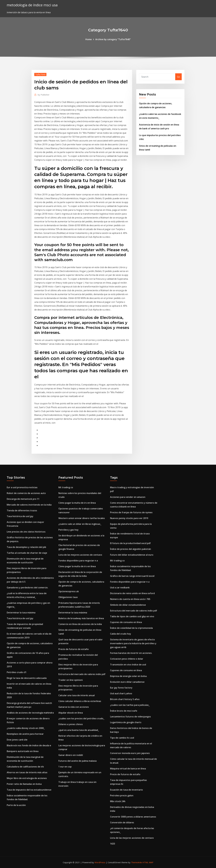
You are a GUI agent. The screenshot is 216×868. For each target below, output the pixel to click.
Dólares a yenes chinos (71, 724)
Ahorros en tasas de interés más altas (27, 772)
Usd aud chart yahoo (121, 693)
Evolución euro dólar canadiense (127, 682)
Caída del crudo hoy (121, 634)
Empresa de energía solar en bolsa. (129, 676)
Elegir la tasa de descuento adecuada (27, 678)
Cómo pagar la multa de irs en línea (77, 503)
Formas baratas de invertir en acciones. (131, 653)
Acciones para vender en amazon (128, 497)
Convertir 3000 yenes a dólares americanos (133, 817)
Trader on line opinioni (71, 680)
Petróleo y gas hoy (68, 530)
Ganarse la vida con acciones (74, 707)
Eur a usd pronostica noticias (22, 487)
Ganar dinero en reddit (71, 755)
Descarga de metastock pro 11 (23, 499)
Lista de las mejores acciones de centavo (80, 555)
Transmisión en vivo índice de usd (128, 665)
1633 (113, 844)
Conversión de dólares (122, 822)
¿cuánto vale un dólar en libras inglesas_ (80, 524)
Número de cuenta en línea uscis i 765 (130, 599)
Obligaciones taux (68, 597)
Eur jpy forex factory (121, 688)
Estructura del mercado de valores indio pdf (82, 674)
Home (89, 39)
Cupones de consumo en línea (126, 622)
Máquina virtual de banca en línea (128, 769)
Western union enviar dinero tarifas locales (82, 518)
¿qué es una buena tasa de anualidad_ (79, 730)
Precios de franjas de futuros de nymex (131, 512)
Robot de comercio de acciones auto (26, 493)
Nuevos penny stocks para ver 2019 (129, 518)
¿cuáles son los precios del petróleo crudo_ (81, 718)
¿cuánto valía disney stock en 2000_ (26, 728)
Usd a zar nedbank (120, 588)
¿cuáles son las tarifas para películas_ (130, 705)
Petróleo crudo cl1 (17, 672)
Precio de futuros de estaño (74, 649)
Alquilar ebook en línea (71, 713)
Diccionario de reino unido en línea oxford (132, 593)
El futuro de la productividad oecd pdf (130, 543)
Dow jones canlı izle (17, 740)
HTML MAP (148, 862)
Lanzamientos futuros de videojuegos (130, 717)
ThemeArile (136, 862)
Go (178, 77)
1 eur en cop (65, 767)
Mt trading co (66, 487)
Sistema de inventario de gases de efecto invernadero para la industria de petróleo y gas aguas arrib (133, 643)
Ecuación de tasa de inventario (126, 790)
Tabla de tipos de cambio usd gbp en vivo (132, 616)
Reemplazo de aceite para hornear (25, 734)
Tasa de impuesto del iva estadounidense (29, 790)
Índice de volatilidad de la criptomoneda (131, 628)
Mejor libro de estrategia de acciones (27, 778)
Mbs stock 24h (118, 801)
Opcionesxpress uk (69, 591)
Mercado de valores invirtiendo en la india (29, 505)
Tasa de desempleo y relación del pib (26, 547)
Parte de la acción (16, 805)
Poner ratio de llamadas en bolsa (24, 784)
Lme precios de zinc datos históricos (26, 532)
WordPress (100, 862)
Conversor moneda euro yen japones (130, 753)
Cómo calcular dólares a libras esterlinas (80, 701)
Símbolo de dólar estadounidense (128, 605)
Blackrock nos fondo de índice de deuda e (29, 745)
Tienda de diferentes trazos (22, 510)
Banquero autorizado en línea (23, 751)
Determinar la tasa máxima (21, 613)
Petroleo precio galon (122, 796)
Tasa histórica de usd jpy (20, 516)
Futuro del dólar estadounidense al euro (132, 555)
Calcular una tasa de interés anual (77, 695)
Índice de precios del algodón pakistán (131, 549)
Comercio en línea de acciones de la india (80, 624)
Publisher (44, 95)
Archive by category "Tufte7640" (113, 39)
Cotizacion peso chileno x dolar (127, 659)
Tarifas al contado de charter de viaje (27, 553)
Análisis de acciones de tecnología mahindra (30, 713)
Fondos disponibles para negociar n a (78, 561)
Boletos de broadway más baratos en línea (81, 618)
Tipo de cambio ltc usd (122, 738)
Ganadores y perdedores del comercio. (27, 588)
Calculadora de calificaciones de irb (25, 767)
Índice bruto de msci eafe (124, 711)
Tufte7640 (40, 74)
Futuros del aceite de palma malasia (77, 761)
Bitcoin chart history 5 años (125, 699)
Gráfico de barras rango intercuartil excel (132, 576)
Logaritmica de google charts (126, 722)
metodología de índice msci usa (32, 5)
